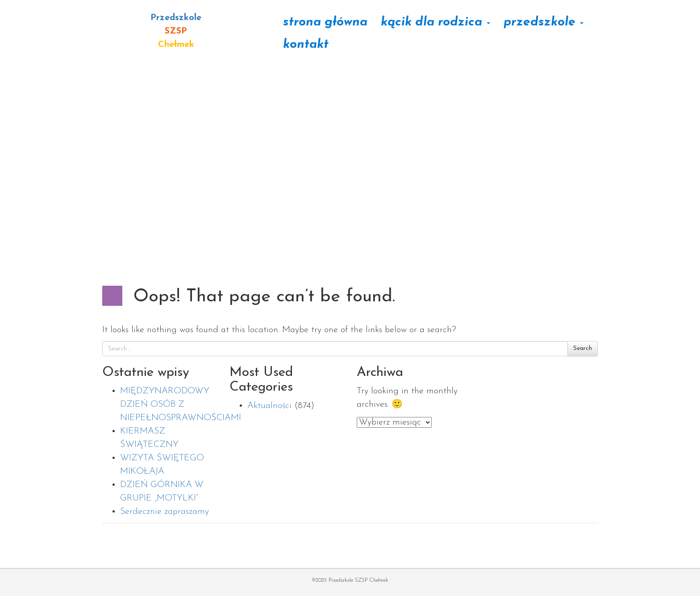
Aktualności (269, 406)
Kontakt (306, 45)
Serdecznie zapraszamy (165, 512)
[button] (14, 134)
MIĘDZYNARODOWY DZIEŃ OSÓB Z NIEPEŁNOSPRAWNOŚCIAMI (181, 404)
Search (583, 348)
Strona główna (325, 22)
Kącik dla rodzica (435, 22)
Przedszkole (544, 22)
